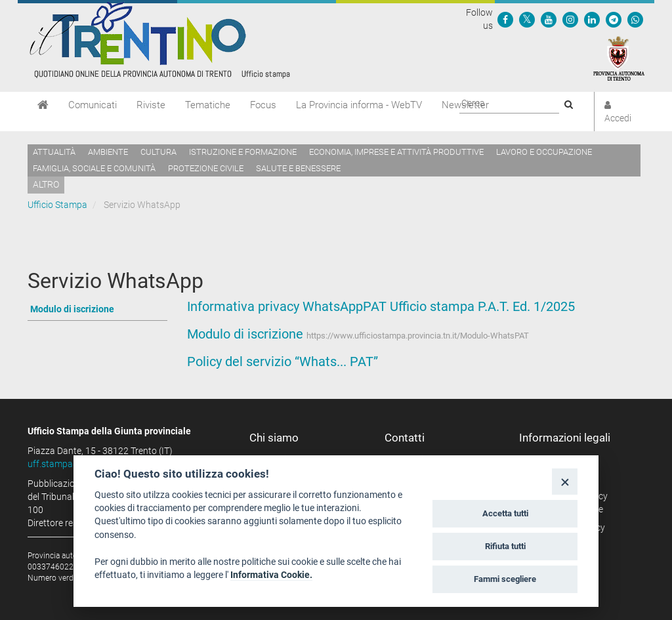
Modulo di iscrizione (245, 334)
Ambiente (108, 152)
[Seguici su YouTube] (549, 19)
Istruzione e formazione (243, 152)
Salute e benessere (298, 168)
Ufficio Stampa (57, 205)
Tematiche (208, 105)
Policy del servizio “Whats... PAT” (283, 362)
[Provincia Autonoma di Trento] (619, 58)
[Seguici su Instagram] (570, 19)
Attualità (54, 152)
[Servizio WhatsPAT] (635, 19)
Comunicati (93, 105)
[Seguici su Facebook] (505, 19)
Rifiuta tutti (505, 546)
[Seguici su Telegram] (614, 19)
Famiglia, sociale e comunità (94, 168)
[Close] (565, 481)
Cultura (158, 152)
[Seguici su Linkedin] (592, 19)
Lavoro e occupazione (544, 152)
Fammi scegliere (505, 579)
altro (46, 184)
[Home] (43, 105)
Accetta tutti (505, 513)
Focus (263, 105)
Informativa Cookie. (271, 575)
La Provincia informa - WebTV (359, 105)
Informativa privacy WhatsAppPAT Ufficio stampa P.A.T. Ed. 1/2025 (381, 306)
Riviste (151, 105)
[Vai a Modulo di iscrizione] (97, 310)
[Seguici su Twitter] (527, 19)
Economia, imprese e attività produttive (396, 152)
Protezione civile (206, 168)
